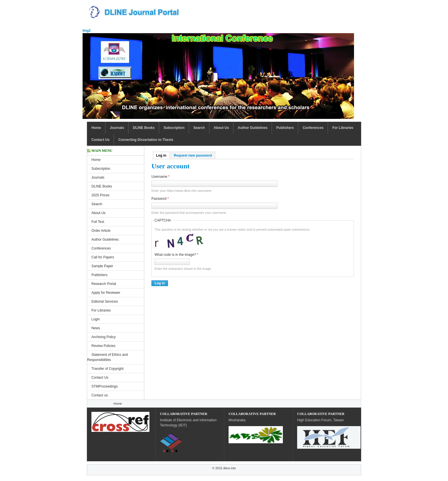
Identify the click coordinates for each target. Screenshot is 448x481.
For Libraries (343, 128)
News (96, 328)
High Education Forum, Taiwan (320, 420)
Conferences (313, 128)
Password (160, 199)
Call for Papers (103, 257)
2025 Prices (100, 195)
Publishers (285, 128)
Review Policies (103, 346)
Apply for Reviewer (106, 293)
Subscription (174, 128)
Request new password (193, 155)
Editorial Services (105, 302)
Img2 (87, 31)
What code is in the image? (176, 255)
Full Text (98, 222)
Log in (163, 155)
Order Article (101, 231)
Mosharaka (237, 420)
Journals (117, 128)
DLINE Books (144, 128)
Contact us (100, 395)
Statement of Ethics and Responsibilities (107, 357)
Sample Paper (102, 266)
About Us (221, 128)
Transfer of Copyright (107, 369)
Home (96, 128)
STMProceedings (105, 386)
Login (96, 319)
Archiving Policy (104, 337)
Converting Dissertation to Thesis (146, 140)
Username (160, 177)
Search (199, 128)
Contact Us (100, 140)
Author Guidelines (253, 128)
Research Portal (104, 284)
